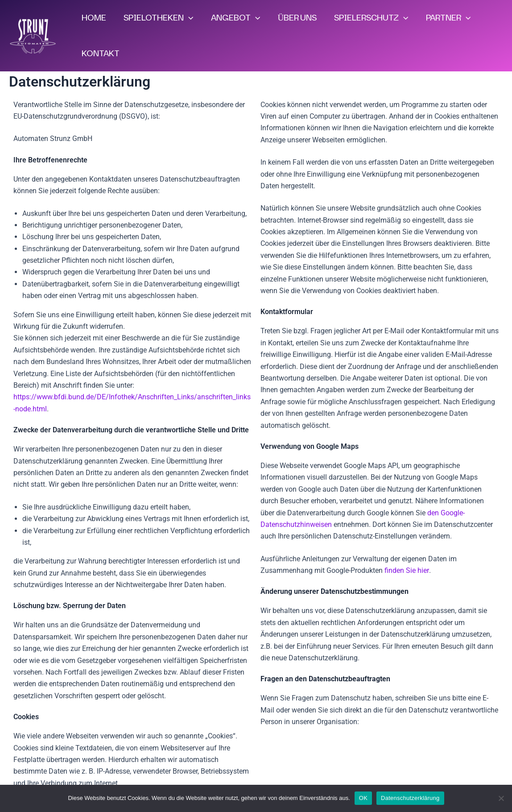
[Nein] (501, 798)
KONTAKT (100, 54)
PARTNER (445, 18)
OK (363, 798)
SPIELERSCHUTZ (369, 18)
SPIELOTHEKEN (157, 18)
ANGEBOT (234, 18)
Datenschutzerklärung (410, 798)
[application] (188, 18)
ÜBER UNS (295, 18)
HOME (93, 18)
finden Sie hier (406, 570)
